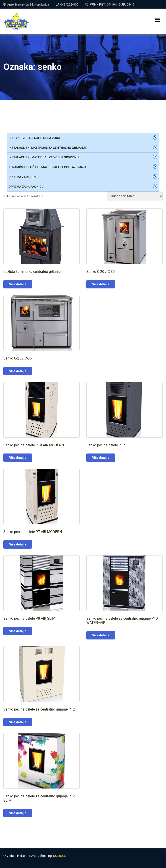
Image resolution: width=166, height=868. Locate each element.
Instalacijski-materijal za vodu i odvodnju (44, 157)
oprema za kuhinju (24, 177)
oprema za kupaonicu (26, 187)
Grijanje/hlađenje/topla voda (34, 138)
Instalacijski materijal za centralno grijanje (48, 148)
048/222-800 (69, 4)
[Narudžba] (135, 196)
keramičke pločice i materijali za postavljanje (48, 167)
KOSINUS (60, 856)
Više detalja (18, 284)
